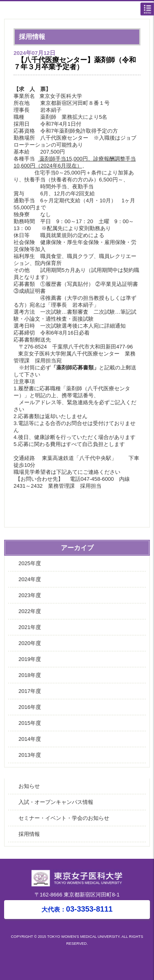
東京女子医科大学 (79, 11)
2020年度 (30, 643)
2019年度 (30, 659)
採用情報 (29, 834)
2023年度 (30, 595)
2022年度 (30, 611)
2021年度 (30, 627)
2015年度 (30, 723)
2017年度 (30, 691)
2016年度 (30, 707)
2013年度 (30, 755)
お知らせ (29, 786)
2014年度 (30, 739)
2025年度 (30, 563)
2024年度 (30, 579)
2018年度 (30, 675)
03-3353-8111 (77, 909)
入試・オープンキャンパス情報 (56, 802)
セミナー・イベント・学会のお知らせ (64, 818)
